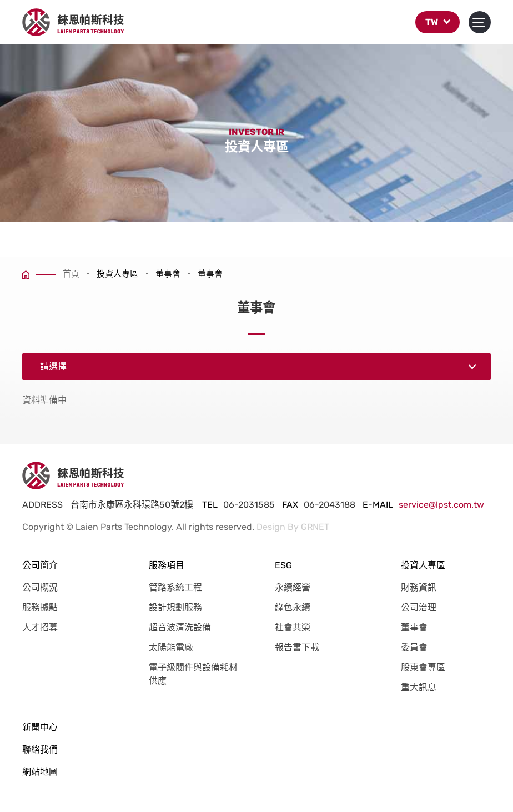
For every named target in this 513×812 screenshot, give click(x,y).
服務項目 (167, 565)
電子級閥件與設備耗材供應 (193, 674)
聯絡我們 (40, 750)
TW (437, 25)
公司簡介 (40, 565)
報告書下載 (297, 647)
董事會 (414, 627)
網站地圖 (40, 772)
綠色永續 (293, 607)
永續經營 (293, 587)
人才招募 (40, 627)
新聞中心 (40, 727)
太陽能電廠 (171, 647)
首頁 (51, 274)
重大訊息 (419, 687)
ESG (283, 565)
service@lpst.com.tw (441, 505)
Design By (278, 527)
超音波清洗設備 (180, 627)
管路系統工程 (175, 587)
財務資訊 (419, 587)
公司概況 (40, 587)
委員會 (414, 647)
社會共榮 (293, 627)
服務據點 (40, 607)
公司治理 (419, 607)
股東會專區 (423, 667)
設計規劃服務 (175, 607)
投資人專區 (423, 565)
